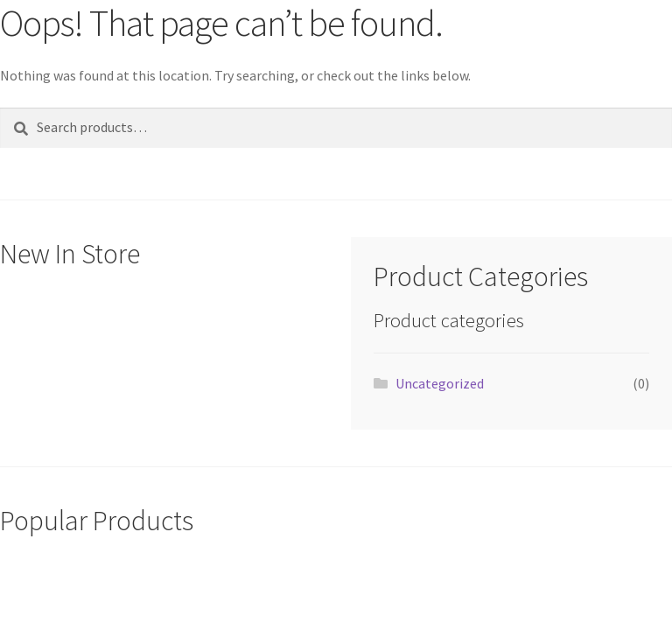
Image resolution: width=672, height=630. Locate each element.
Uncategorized (440, 383)
